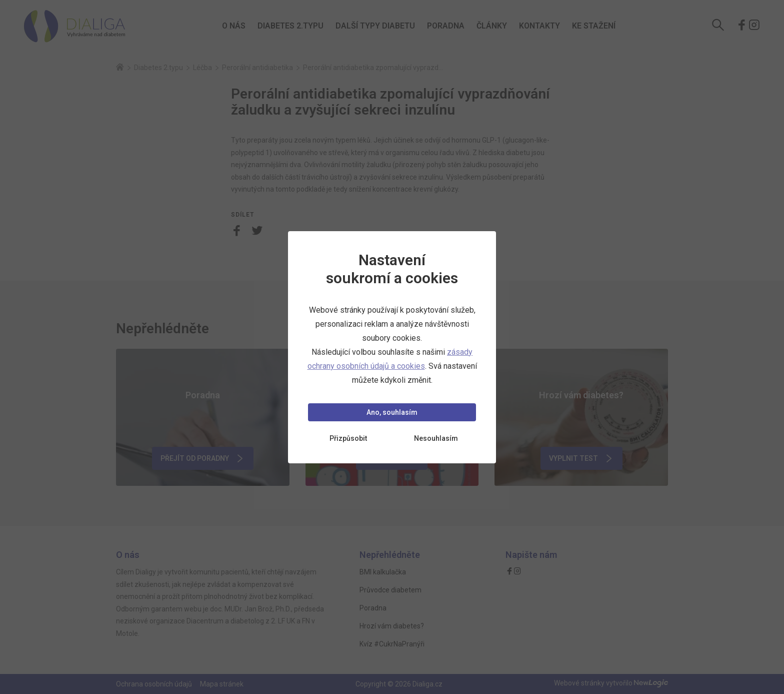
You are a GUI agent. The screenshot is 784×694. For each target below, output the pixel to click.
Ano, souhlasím (392, 412)
